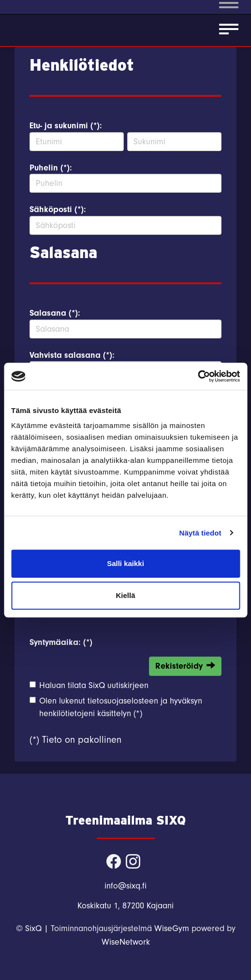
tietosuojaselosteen (123, 701)
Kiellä (125, 595)
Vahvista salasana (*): (72, 355)
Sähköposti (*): (58, 209)
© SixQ (29, 928)
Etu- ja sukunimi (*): (66, 126)
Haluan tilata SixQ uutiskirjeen (94, 685)
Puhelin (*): (51, 168)
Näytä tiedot (200, 533)
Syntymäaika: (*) (61, 642)
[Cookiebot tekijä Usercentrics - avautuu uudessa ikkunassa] (198, 376)
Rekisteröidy (185, 666)
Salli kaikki (125, 563)
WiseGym (172, 928)
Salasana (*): (55, 313)
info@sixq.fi (125, 886)
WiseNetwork (126, 942)
